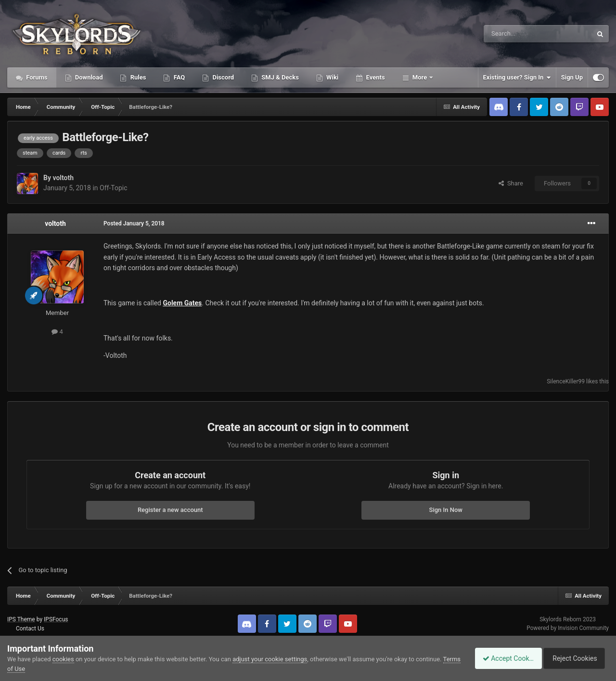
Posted (134, 223)
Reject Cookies (576, 658)
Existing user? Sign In (517, 78)
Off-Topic (114, 188)
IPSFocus (56, 619)
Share (511, 183)
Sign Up (572, 77)
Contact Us (30, 629)
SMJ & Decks (279, 77)
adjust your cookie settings (270, 659)
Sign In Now (446, 510)
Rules (137, 77)
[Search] (515, 34)
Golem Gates (182, 303)
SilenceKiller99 (566, 381)
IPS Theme (21, 619)
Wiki (332, 77)
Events (374, 77)
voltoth (63, 178)
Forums (36, 77)
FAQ (178, 77)
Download (88, 77)
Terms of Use (26, 669)
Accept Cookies (503, 658)
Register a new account (170, 510)
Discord (222, 77)
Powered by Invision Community (568, 628)
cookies (63, 659)
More (420, 77)
